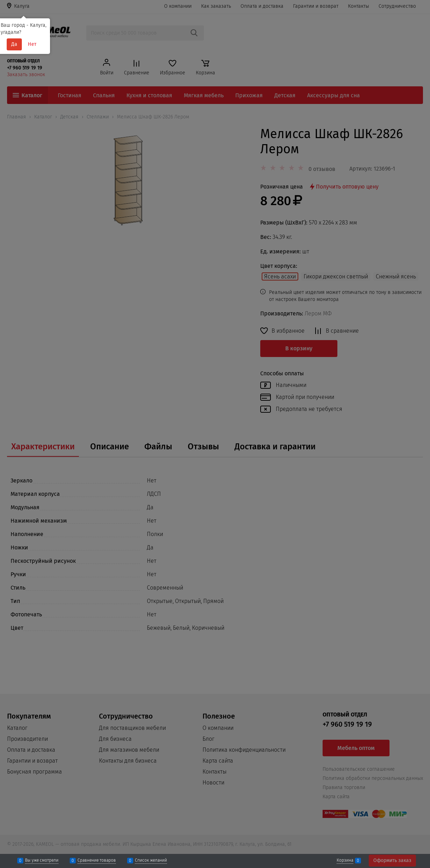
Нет (32, 44)
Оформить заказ (392, 860)
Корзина (345, 861)
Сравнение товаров (97, 861)
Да (14, 44)
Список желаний (151, 861)
